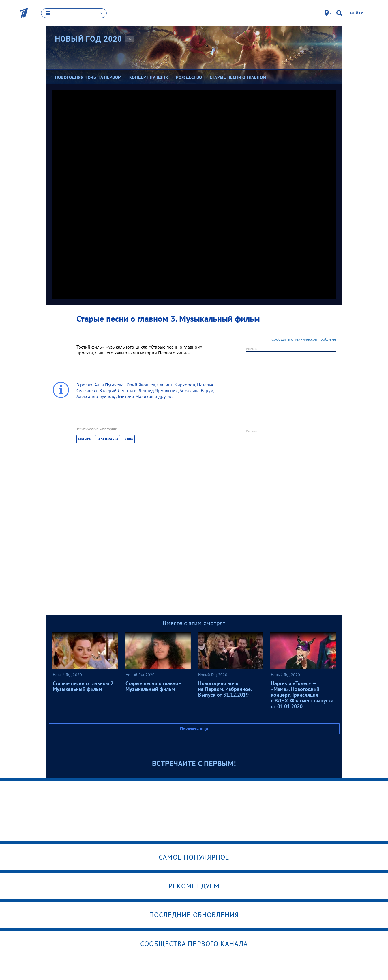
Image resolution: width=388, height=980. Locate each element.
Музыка (84, 439)
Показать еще (194, 729)
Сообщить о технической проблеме (304, 339)
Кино (129, 439)
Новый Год (89, 39)
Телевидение (108, 439)
